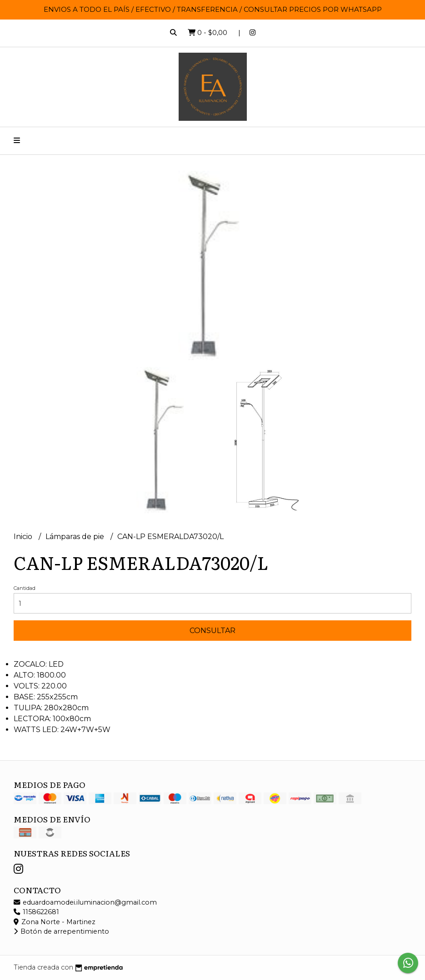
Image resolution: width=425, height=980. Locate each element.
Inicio (24, 537)
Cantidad (25, 588)
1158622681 (36, 912)
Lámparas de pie (76, 537)
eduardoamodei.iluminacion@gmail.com (85, 902)
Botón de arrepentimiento (61, 931)
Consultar (212, 631)
